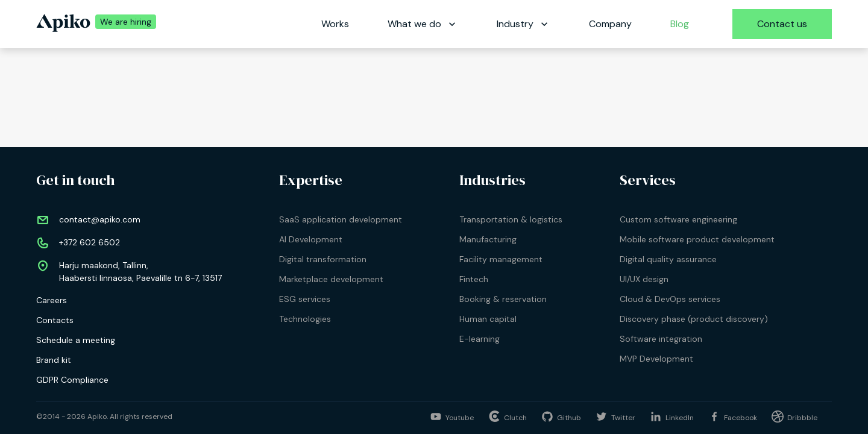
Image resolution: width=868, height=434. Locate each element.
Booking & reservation (503, 299)
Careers (52, 300)
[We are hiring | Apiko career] (123, 24)
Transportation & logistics (511, 219)
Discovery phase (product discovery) (694, 319)
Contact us (782, 24)
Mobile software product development (697, 239)
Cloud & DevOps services (670, 299)
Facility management (501, 259)
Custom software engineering (678, 219)
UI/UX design (644, 279)
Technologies (305, 319)
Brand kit (54, 360)
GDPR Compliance (72, 380)
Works (335, 24)
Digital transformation (323, 259)
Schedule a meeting (76, 340)
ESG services (305, 299)
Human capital (488, 319)
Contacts (55, 320)
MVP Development (656, 359)
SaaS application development (341, 219)
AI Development (311, 239)
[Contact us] (782, 24)
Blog (680, 24)
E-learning (480, 339)
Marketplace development (331, 279)
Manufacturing (488, 239)
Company (610, 24)
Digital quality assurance (668, 259)
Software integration (661, 339)
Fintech (474, 279)
